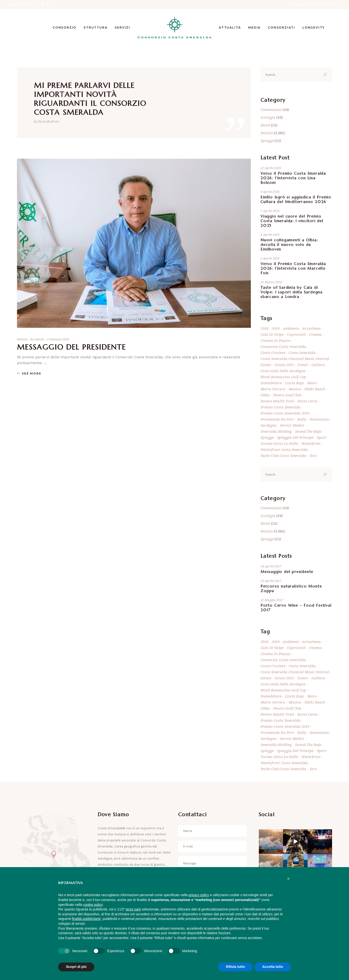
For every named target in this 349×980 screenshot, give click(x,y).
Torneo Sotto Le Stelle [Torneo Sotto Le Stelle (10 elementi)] (279, 443)
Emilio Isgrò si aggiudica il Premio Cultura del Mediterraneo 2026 (296, 199)
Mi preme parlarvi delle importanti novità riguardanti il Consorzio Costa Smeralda (90, 99)
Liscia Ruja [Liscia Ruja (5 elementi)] (294, 383)
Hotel (265, 125)
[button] (288, 879)
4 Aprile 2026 (270, 235)
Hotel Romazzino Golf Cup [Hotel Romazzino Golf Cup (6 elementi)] (283, 377)
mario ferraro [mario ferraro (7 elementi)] (273, 389)
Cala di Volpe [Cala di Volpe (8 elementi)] (272, 334)
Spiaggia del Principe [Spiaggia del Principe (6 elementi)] (295, 437)
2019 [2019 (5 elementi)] (276, 328)
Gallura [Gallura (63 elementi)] (318, 365)
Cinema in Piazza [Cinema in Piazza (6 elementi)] (275, 340)
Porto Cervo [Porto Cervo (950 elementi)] (308, 401)
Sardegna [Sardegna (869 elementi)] (269, 425)
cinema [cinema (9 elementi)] (315, 334)
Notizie (22, 339)
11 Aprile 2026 (271, 168)
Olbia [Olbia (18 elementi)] (265, 395)
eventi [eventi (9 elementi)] (303, 365)
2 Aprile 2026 (270, 258)
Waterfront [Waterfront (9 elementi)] (311, 443)
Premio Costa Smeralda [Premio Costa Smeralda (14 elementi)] (281, 407)
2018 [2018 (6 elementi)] (264, 328)
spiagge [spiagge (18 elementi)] (267, 437)
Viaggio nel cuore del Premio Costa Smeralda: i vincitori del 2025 (292, 221)
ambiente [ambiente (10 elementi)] (291, 328)
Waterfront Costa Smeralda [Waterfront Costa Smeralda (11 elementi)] (284, 449)
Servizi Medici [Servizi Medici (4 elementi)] (292, 425)
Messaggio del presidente (287, 572)
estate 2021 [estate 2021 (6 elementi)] (284, 365)
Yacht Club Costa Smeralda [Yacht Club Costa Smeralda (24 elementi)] (283, 455)
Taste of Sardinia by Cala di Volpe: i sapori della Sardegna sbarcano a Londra (292, 292)
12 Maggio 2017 (272, 600)
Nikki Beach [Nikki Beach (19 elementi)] (315, 389)
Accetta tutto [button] (273, 967)
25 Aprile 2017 (271, 581)
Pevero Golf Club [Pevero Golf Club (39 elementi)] (287, 395)
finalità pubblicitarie (86, 919)
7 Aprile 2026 (270, 211)
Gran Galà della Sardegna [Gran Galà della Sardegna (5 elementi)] (283, 371)
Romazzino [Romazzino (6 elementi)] (319, 419)
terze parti (133, 909)
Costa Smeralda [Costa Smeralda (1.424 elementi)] (302, 353)
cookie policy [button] (93, 905)
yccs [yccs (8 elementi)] (313, 455)
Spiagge (267, 141)
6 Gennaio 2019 (58, 339)
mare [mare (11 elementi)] (312, 383)
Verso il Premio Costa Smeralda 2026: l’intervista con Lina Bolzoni (293, 178)
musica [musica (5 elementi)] (295, 389)
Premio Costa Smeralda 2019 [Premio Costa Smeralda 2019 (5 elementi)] (285, 413)
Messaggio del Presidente (71, 347)
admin (40, 339)
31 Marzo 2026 (271, 282)
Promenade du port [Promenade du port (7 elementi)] (277, 419)
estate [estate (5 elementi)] (266, 365)
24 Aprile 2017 (271, 566)
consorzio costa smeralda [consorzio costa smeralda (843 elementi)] (283, 346)
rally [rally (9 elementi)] (302, 419)
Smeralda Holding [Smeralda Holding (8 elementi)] (276, 431)
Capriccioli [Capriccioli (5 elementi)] (296, 334)
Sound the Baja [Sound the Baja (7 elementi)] (308, 431)
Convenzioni (271, 110)
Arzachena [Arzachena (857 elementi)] (311, 328)
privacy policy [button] (199, 895)
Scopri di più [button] (76, 967)
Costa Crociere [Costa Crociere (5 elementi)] (273, 353)
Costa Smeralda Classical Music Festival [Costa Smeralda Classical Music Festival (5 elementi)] (295, 359)
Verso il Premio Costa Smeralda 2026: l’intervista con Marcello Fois (293, 268)
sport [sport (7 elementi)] (321, 437)
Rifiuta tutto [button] (235, 967)
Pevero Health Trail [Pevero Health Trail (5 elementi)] (277, 401)
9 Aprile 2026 (270, 192)
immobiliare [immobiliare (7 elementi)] (271, 383)
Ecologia (268, 117)
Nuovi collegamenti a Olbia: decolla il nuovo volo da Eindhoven (289, 245)
